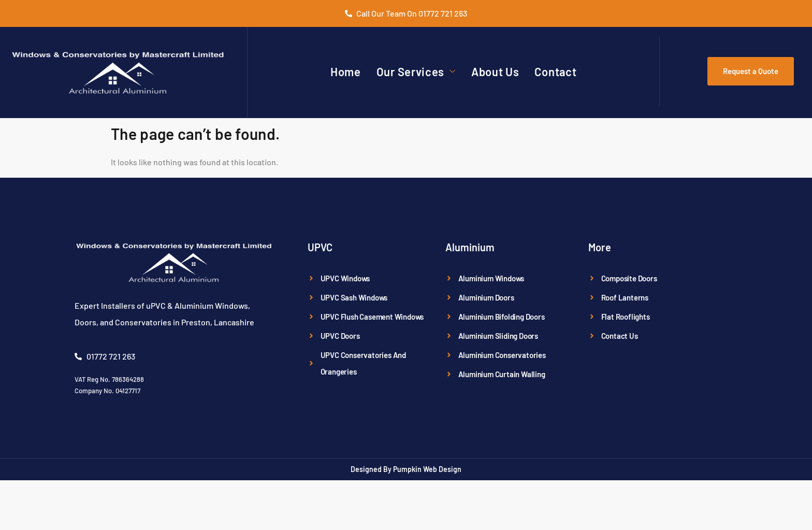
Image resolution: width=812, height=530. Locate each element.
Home (346, 71)
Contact (555, 71)
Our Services (416, 71)
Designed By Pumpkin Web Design (406, 469)
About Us (495, 71)
